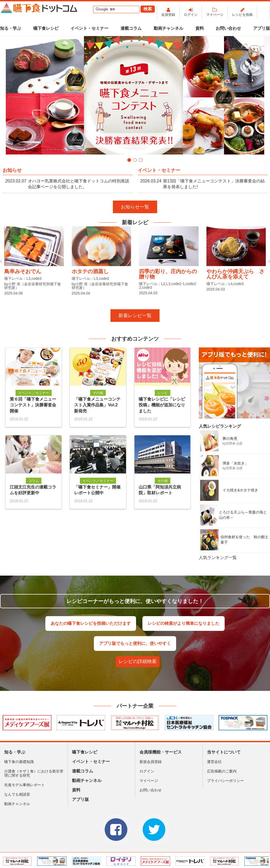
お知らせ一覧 (135, 207)
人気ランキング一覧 (218, 558)
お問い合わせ (228, 28)
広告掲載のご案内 (222, 771)
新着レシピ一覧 (135, 316)
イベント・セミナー (89, 28)
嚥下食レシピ (46, 28)
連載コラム (131, 28)
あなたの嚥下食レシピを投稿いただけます (91, 623)
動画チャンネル (168, 28)
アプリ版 (262, 28)
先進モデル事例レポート (25, 785)
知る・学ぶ (11, 28)
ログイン (191, 15)
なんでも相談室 (17, 794)
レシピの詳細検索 (138, 661)
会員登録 (168, 15)
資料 (200, 28)
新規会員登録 (151, 762)
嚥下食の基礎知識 (19, 762)
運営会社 (214, 762)
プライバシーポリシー (225, 781)
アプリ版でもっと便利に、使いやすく (135, 643)
